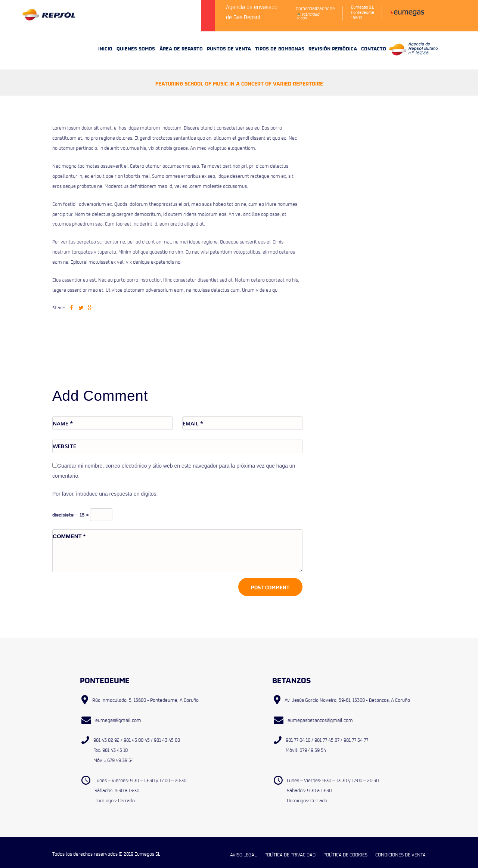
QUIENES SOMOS (136, 43)
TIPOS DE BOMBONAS (280, 43)
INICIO (105, 43)
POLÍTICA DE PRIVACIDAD (290, 850)
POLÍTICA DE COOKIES (345, 850)
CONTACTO (374, 43)
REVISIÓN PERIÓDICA (333, 43)
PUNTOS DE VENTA (229, 43)
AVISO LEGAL (243, 850)
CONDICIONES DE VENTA (401, 850)
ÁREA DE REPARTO (181, 43)
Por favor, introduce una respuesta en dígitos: (105, 489)
